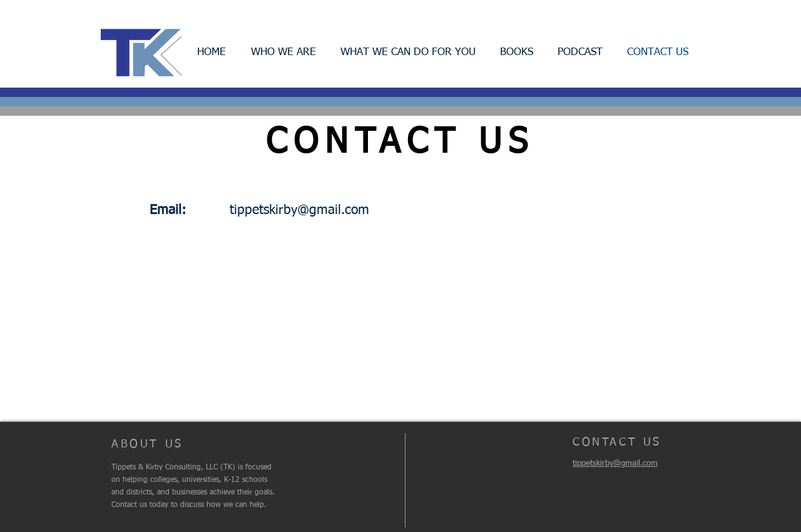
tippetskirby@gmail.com (299, 211)
